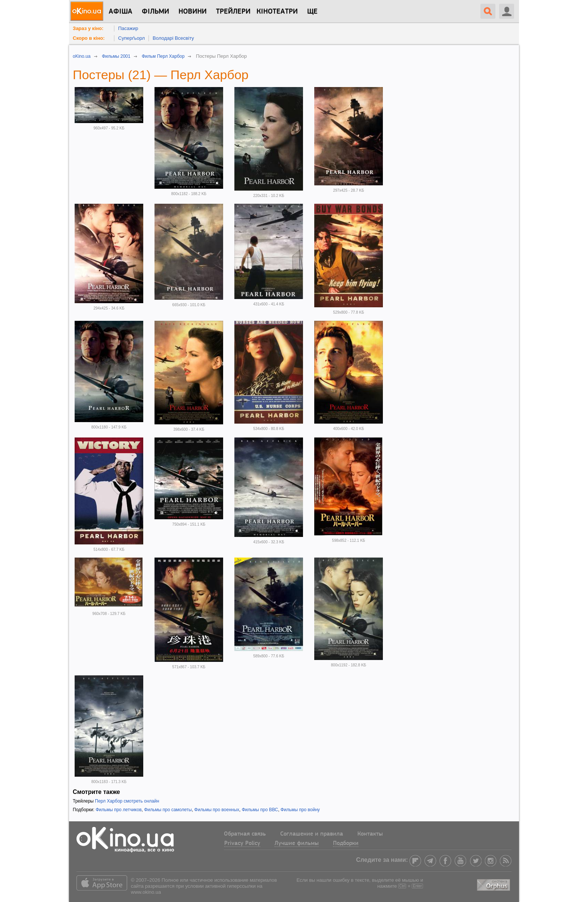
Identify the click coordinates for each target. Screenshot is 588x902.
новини (193, 12)
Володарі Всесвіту (173, 38)
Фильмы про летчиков (119, 810)
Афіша (121, 12)
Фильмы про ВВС (260, 810)
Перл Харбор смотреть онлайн (127, 801)
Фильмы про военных (217, 810)
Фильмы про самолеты (168, 810)
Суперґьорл (131, 38)
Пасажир (128, 28)
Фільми (155, 12)
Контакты (370, 834)
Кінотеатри (277, 12)
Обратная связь (245, 834)
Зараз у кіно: (88, 28)
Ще (312, 12)
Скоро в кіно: (89, 38)
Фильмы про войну (300, 810)
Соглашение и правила (312, 834)
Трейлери (233, 12)
